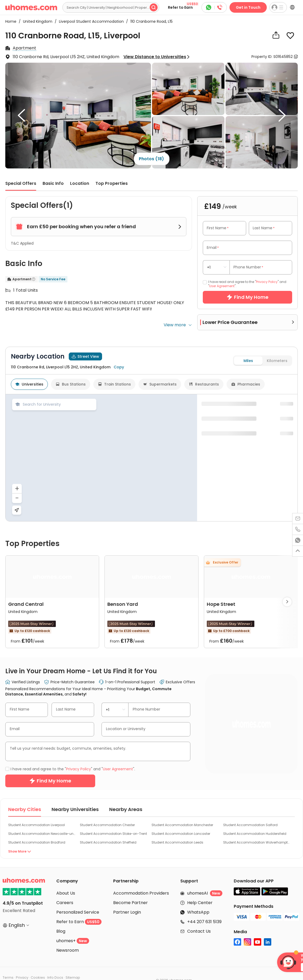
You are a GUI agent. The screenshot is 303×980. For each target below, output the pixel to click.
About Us (66, 880)
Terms (8, 964)
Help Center (200, 889)
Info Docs (55, 964)
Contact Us (199, 918)
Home (11, 21)
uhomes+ (73, 928)
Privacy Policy (267, 282)
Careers (65, 889)
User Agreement (222, 286)
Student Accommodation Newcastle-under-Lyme (42, 820)
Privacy (22, 964)
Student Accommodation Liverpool (36, 812)
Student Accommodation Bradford (37, 829)
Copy (119, 472)
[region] (101, 563)
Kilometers (277, 466)
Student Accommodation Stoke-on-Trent (113, 820)
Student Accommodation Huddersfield (255, 820)
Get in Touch (248, 7)
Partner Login (127, 899)
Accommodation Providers (141, 880)
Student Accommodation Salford (250, 812)
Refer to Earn (183, 6)
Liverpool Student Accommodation (90, 21)
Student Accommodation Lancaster (181, 820)
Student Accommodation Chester (107, 812)
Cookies (38, 964)
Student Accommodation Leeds (177, 829)
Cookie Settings (17, 970)
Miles (248, 466)
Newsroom (68, 937)
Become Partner (130, 889)
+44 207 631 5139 (204, 908)
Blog (61, 918)
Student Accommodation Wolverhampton (257, 829)
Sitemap (73, 964)
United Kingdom (36, 21)
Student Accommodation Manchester (182, 812)
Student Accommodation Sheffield (108, 829)
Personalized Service (78, 899)
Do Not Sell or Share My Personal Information (70, 970)
